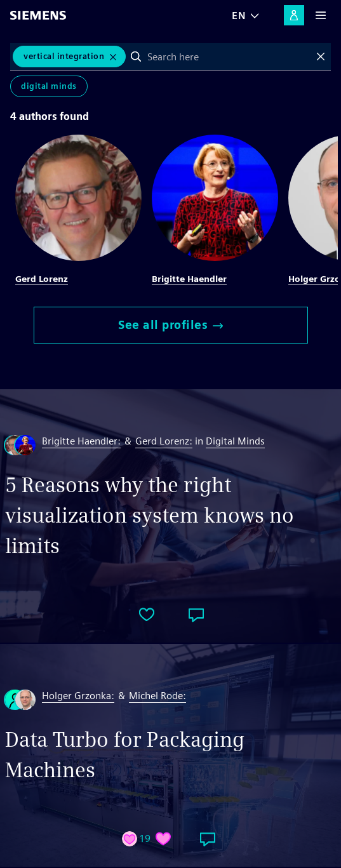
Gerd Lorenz (42, 279)
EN (239, 16)
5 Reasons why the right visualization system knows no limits (150, 515)
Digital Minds (49, 86)
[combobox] (228, 57)
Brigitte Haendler (189, 279)
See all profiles (170, 325)
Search (136, 57)
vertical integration (64, 56)
